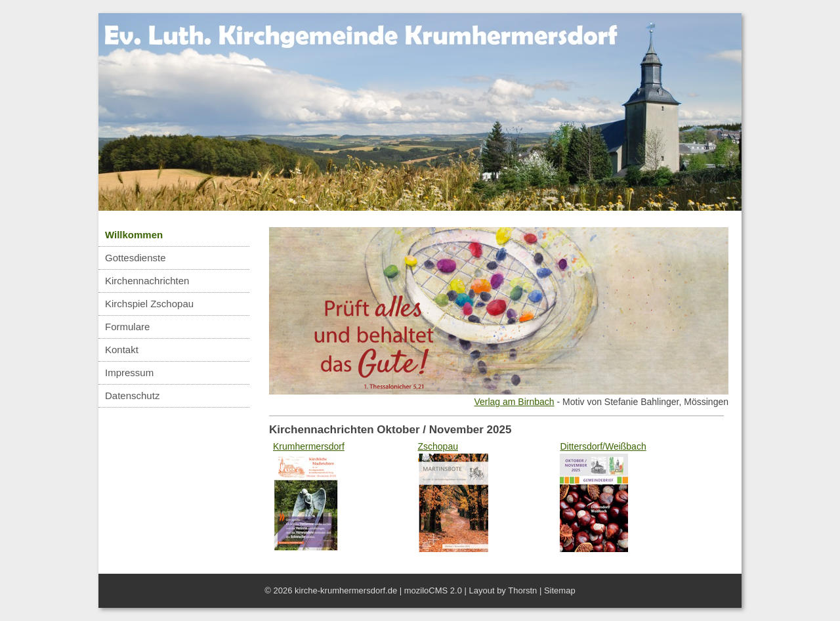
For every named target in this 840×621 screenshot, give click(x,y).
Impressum (129, 373)
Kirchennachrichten (147, 281)
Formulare (127, 327)
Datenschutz (132, 396)
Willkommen (134, 235)
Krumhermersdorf (309, 446)
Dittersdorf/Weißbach (603, 446)
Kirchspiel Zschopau (149, 304)
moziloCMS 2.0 (433, 590)
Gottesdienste (136, 258)
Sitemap (560, 590)
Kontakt (122, 350)
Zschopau (438, 446)
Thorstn (522, 590)
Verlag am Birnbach (514, 402)
